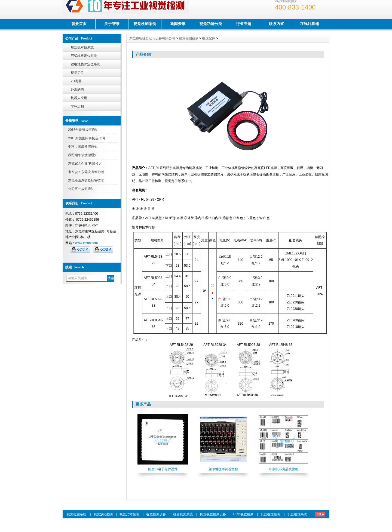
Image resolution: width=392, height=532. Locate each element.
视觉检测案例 (145, 24)
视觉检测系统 (76, 514)
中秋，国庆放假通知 (83, 147)
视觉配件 (209, 38)
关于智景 (112, 24)
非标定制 (77, 106)
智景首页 (79, 24)
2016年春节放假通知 (83, 130)
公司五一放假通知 (81, 189)
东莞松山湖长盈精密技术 (86, 180)
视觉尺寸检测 (129, 514)
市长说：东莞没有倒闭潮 (86, 172)
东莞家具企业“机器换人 (85, 164)
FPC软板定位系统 (84, 56)
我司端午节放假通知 (83, 155)
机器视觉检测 (270, 514)
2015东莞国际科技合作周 (86, 138)
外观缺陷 (77, 90)
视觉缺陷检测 (103, 514)
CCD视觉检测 (243, 514)
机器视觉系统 (183, 514)
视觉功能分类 (211, 24)
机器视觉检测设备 (213, 514)
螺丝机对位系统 (82, 47)
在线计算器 (310, 24)
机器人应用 (79, 98)
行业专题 (244, 24)
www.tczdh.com (86, 243)
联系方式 (277, 24)
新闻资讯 (178, 24)
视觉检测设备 (156, 514)
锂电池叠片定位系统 (85, 64)
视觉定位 (77, 73)
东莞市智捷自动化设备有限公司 (152, 38)
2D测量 (76, 81)
